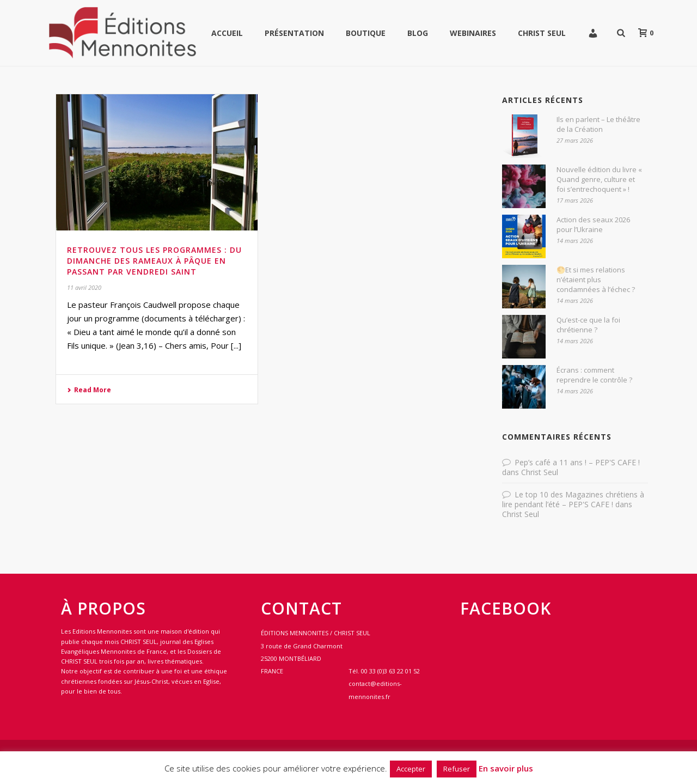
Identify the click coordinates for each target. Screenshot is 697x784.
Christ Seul (542, 33)
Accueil (227, 33)
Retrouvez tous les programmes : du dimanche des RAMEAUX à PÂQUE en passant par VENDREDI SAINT (154, 261)
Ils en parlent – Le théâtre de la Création (598, 124)
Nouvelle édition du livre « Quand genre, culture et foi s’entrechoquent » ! (599, 179)
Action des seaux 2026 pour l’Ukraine (593, 224)
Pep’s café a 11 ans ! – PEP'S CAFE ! (577, 462)
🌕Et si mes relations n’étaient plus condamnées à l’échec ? (596, 279)
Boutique (366, 33)
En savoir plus (506, 768)
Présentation (294, 33)
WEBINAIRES (473, 33)
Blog (418, 33)
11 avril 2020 (84, 287)
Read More (89, 390)
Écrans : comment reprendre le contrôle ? (594, 375)
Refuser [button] (457, 769)
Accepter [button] (411, 769)
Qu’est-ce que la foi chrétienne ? (588, 325)
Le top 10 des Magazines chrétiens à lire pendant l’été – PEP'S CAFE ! (573, 499)
